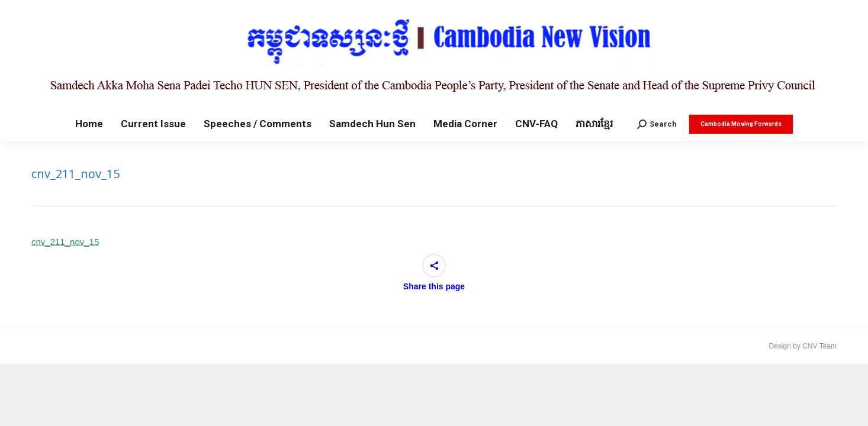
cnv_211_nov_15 (65, 242)
